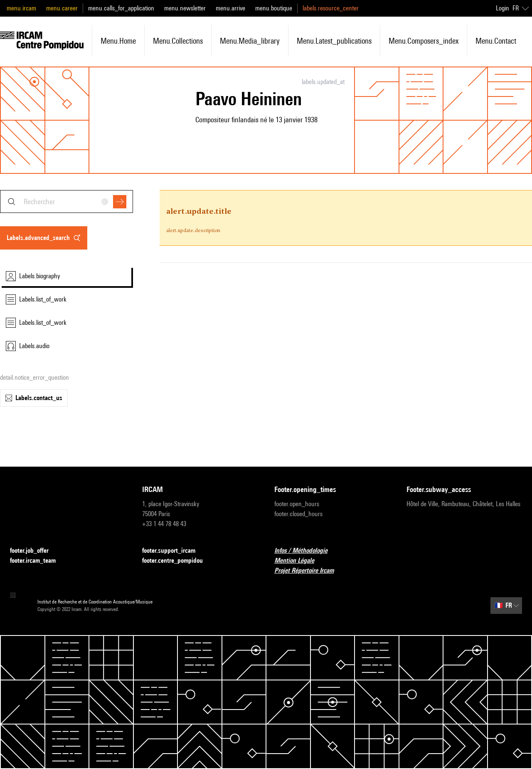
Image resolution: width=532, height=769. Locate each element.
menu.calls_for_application (121, 8)
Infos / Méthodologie (306, 551)
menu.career (62, 8)
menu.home (118, 41)
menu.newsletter (185, 8)
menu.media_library (250, 41)
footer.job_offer (34, 551)
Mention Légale (299, 561)
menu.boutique (274, 8)
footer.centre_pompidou (177, 561)
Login (502, 8)
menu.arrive (230, 8)
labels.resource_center (331, 8)
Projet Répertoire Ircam (309, 571)
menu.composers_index (424, 41)
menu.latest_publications (334, 41)
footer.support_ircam (174, 551)
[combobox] (66, 202)
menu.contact (496, 41)
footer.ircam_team (38, 561)
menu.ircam (21, 8)
